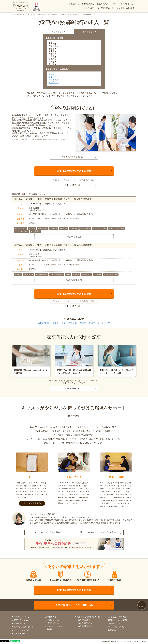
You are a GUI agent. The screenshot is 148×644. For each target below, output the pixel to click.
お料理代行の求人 (85, 626)
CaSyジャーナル (72, 389)
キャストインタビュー (126, 4)
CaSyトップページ (22, 617)
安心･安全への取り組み (126, 8)
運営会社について (116, 623)
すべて (52, 75)
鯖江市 (75, 14)
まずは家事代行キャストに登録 (74, 171)
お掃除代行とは (53, 620)
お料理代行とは (53, 623)
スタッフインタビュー (23, 630)
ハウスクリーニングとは (56, 626)
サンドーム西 (104, 323)
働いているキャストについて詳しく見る (98, 532)
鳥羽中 (56, 323)
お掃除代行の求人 (85, 623)
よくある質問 (89, 8)
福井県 (64, 14)
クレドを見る (32, 503)
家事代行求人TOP (73, 185)
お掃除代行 (56, 14)
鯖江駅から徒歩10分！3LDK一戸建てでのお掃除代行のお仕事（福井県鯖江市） (54, 245)
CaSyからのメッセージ (106, 4)
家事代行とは (74, 4)
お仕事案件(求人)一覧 (105, 8)
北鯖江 (92, 323)
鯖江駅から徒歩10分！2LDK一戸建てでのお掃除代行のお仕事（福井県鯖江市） (54, 199)
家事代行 (53, 77)
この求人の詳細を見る (74, 237)
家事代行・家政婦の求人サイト (21, 6)
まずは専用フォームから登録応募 (74, 605)
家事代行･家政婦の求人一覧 (40, 14)
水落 (64, 323)
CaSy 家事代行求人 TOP (21, 14)
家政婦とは (51, 629)
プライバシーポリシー (118, 627)
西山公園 (73, 323)
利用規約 (112, 630)
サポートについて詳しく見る (47, 532)
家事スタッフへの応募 (118, 620)
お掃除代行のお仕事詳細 (73, 157)
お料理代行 (54, 82)
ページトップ (142, 606)
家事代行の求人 (84, 620)
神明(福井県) (44, 323)
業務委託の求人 (88, 4)
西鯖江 (83, 323)
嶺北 (70, 14)
